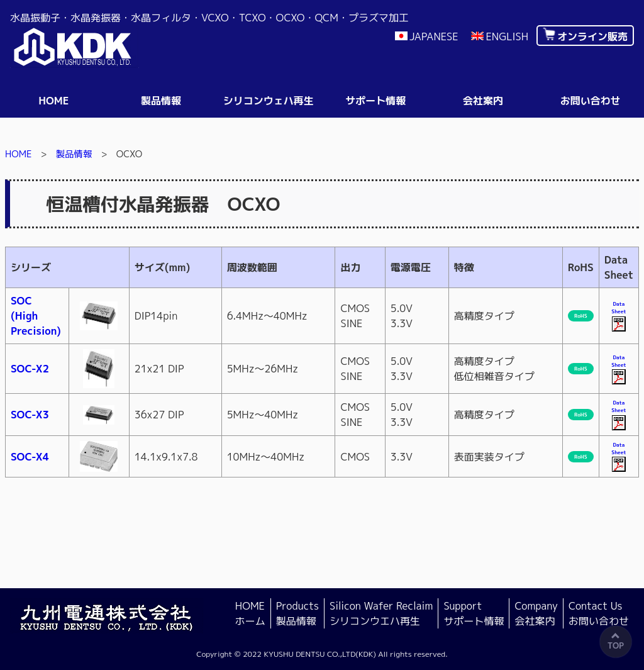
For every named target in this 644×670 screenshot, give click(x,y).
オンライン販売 (592, 36)
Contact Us (599, 614)
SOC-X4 (30, 457)
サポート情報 (375, 101)
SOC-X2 (30, 369)
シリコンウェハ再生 (269, 101)
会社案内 (483, 101)
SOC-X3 (30, 415)
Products (297, 614)
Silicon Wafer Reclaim (381, 614)
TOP (616, 645)
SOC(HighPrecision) (36, 316)
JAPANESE (434, 36)
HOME (18, 154)
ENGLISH (507, 36)
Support (474, 614)
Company (536, 614)
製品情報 (161, 101)
